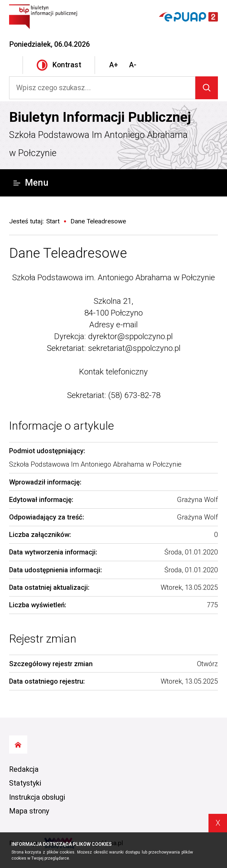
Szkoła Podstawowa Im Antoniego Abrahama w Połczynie (98, 144)
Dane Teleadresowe (68, 253)
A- (133, 65)
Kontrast (59, 65)
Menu (31, 183)
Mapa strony (29, 811)
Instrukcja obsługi (37, 797)
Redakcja (24, 769)
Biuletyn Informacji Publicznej (100, 117)
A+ (114, 65)
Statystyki (25, 783)
